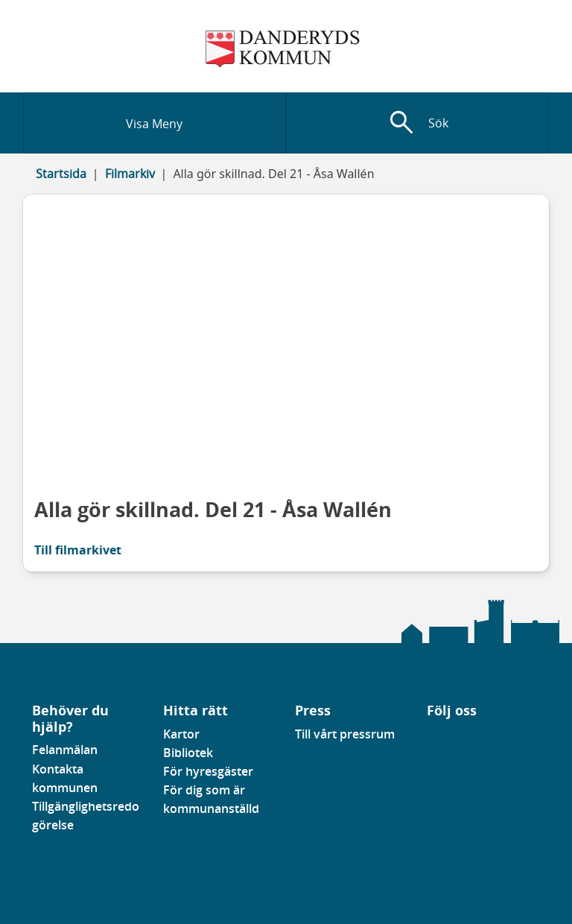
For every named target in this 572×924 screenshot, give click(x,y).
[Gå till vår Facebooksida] (428, 738)
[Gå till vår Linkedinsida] (438, 738)
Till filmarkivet (78, 550)
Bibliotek (188, 753)
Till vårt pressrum (345, 734)
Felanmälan (65, 750)
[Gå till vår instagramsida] (448, 738)
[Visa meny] (155, 123)
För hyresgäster (208, 771)
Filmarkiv (130, 174)
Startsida (61, 174)
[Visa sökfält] (417, 123)
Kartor (181, 734)
